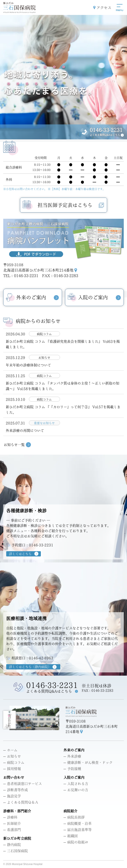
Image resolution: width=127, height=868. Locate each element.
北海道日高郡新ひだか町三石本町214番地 (38, 270)
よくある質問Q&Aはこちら (105, 135)
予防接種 (72, 769)
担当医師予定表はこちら (71, 205)
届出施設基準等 (78, 830)
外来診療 (72, 756)
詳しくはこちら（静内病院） (30, 667)
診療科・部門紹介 (17, 811)
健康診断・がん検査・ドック (88, 762)
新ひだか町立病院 (17, 838)
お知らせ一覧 (14, 445)
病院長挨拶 (74, 817)
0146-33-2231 (106, 130)
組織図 (71, 836)
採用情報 (12, 769)
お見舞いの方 (76, 790)
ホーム (10, 750)
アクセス (104, 8)
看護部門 (12, 830)
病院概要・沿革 (78, 823)
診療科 (10, 817)
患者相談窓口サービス (23, 784)
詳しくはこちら (20, 554)
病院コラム (14, 762)
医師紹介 (12, 823)
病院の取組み (76, 842)
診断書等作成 (16, 790)
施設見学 (12, 796)
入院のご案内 (74, 777)
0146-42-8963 (41, 658)
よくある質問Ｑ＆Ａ (21, 802)
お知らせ (12, 756)
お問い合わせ (14, 777)
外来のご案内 (74, 750)
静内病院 (12, 845)
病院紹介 (70, 811)
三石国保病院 (16, 851)
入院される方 (76, 784)
